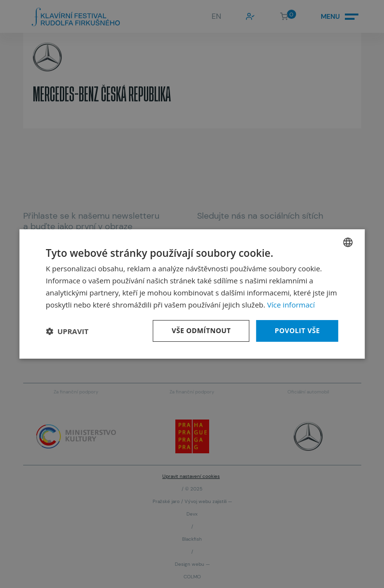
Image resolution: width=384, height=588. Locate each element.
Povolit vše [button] (298, 330)
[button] (67, 331)
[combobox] (348, 242)
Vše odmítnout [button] (201, 330)
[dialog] (192, 294)
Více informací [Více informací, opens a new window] (291, 305)
